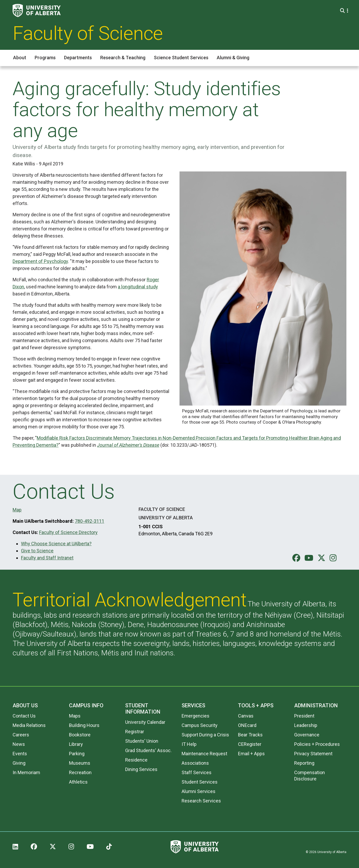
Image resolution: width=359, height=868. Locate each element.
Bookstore (80, 735)
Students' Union (142, 741)
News (19, 744)
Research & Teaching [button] (123, 58)
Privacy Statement (313, 754)
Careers (21, 735)
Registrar (135, 732)
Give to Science (37, 551)
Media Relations (29, 725)
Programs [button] (45, 58)
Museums (80, 763)
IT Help (189, 744)
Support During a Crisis (205, 735)
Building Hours (84, 725)
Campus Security (200, 725)
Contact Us (24, 716)
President (304, 716)
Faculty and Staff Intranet (47, 558)
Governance (307, 735)
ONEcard (247, 725)
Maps (75, 716)
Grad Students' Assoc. (148, 750)
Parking (77, 754)
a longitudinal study (138, 287)
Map (17, 510)
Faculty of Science (88, 33)
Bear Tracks (250, 735)
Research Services (201, 801)
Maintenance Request (204, 754)
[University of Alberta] (37, 10)
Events (20, 754)
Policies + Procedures (317, 744)
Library (76, 744)
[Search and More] (343, 11)
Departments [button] (78, 58)
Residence (136, 760)
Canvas (246, 716)
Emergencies (196, 716)
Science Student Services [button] (181, 58)
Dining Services (141, 769)
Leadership (306, 725)
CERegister (250, 744)
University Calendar (145, 722)
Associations (195, 763)
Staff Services (197, 772)
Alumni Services (199, 791)
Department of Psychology (40, 261)
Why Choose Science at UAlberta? (56, 544)
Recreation (80, 772)
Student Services (200, 782)
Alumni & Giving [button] (233, 58)
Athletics (78, 782)
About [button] (20, 58)
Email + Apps (251, 754)
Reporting (304, 763)
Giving (19, 763)
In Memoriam (26, 772)
